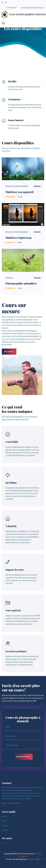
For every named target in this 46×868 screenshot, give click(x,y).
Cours (4, 821)
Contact (5, 830)
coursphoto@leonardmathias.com (32, 8)
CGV (26, 856)
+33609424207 (12, 8)
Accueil (5, 816)
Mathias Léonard (34, 859)
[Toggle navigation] (3, 23)
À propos (5, 826)
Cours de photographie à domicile (22, 15)
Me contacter (9, 352)
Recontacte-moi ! (23, 757)
